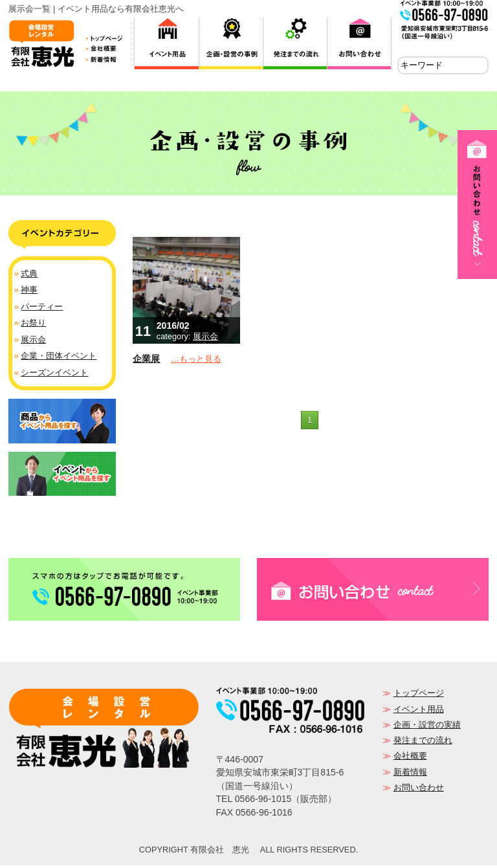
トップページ (419, 696)
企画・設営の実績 (427, 727)
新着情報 (410, 774)
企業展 (146, 361)
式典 (29, 276)
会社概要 (410, 758)
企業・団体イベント (59, 358)
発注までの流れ (423, 743)
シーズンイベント (54, 375)
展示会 (205, 339)
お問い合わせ (419, 790)
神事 (29, 292)
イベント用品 (419, 712)
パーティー (42, 309)
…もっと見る (196, 362)
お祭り (33, 325)
